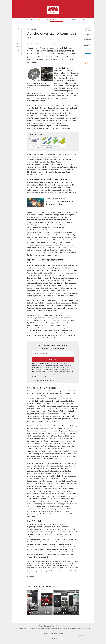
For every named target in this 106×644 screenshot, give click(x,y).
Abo (85, 628)
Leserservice (27, 628)
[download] (18, 50)
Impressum (75, 628)
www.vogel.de (81, 635)
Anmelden (86, 3)
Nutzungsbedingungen (39, 369)
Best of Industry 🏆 (35, 20)
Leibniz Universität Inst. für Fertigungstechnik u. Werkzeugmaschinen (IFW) (88, 37)
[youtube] (59, 626)
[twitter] (18, 33)
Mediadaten (56, 628)
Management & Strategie (73, 20)
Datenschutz (62, 628)
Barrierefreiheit (68, 628)
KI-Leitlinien (80, 628)
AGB (31, 628)
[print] (18, 47)
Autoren (88, 628)
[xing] (18, 36)
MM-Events (45, 20)
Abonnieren (53, 359)
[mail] (18, 43)
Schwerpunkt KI (23, 20)
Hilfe (34, 628)
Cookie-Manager (20, 628)
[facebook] (18, 29)
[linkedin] (18, 40)
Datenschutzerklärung (39, 371)
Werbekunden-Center (48, 628)
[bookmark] (55, 44)
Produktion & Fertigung (57, 20)
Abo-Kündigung (39, 628)
